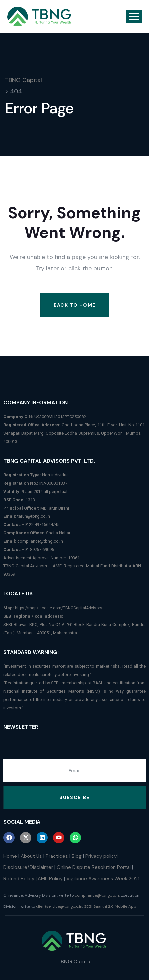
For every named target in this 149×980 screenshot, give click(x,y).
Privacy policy (101, 856)
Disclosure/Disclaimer (28, 867)
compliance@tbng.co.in (40, 541)
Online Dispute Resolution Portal (94, 867)
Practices (57, 856)
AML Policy (50, 879)
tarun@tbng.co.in (34, 516)
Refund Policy (19, 879)
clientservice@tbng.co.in (59, 906)
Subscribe (74, 797)
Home (10, 856)
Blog (77, 856)
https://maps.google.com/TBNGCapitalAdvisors (59, 608)
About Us (31, 856)
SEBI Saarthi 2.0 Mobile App (110, 906)
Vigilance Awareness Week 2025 (104, 879)
